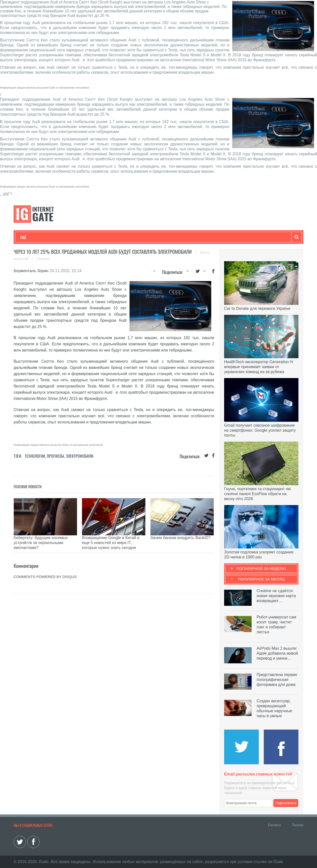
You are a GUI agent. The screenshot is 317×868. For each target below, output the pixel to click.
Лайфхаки (124, 237)
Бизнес (81, 237)
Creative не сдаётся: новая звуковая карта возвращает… (276, 596)
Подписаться (286, 803)
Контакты (274, 825)
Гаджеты (170, 237)
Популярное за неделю (261, 568)
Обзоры (148, 237)
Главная (43, 259)
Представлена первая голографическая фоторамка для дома (277, 680)
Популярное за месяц (261, 579)
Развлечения (56, 237)
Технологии (29, 237)
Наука (101, 237)
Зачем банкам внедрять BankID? (180, 538)
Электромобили (80, 456)
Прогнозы (55, 456)
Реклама (298, 825)
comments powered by (45, 564)
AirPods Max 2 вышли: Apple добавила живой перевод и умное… (277, 653)
